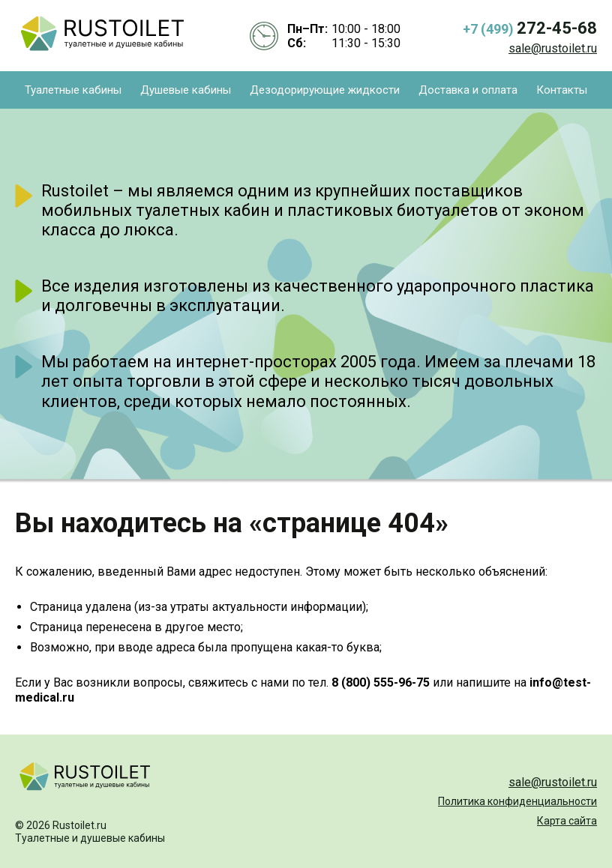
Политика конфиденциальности (517, 801)
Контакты (562, 90)
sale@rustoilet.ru (553, 48)
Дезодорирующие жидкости (325, 90)
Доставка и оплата (468, 90)
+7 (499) (530, 28)
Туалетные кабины (73, 90)
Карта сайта (567, 821)
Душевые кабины (186, 90)
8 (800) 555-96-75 (381, 682)
